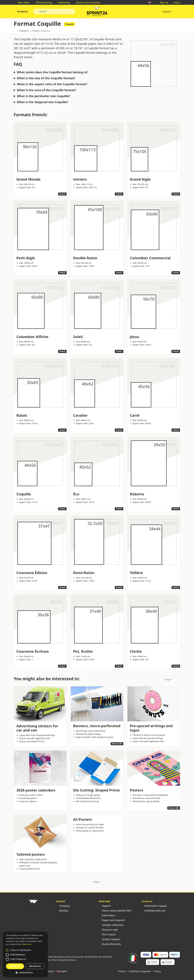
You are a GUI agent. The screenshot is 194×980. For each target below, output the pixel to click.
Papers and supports (112, 920)
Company (63, 906)
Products (22, 11)
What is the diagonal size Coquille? (43, 102)
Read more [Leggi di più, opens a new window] (27, 944)
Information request (154, 906)
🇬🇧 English (62, 971)
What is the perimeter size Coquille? (44, 96)
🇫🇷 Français (48, 971)
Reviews (62, 911)
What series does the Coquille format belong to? (53, 72)
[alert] (25, 954)
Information (107, 915)
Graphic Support (109, 939)
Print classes (107, 934)
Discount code (108, 930)
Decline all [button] (35, 966)
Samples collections (111, 925)
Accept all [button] (15, 966)
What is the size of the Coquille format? (46, 78)
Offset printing (42, 3)
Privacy (158, 971)
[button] (7, 950)
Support (167, 11)
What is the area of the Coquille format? (46, 90)
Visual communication (87, 3)
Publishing (62, 3)
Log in (175, 2)
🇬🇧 (151, 2)
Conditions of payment (140, 971)
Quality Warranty (110, 944)
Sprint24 (97, 12)
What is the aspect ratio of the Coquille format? (52, 84)
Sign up (162, 2)
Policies (122, 971)
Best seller (22, 3)
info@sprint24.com (153, 911)
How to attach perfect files (115, 911)
